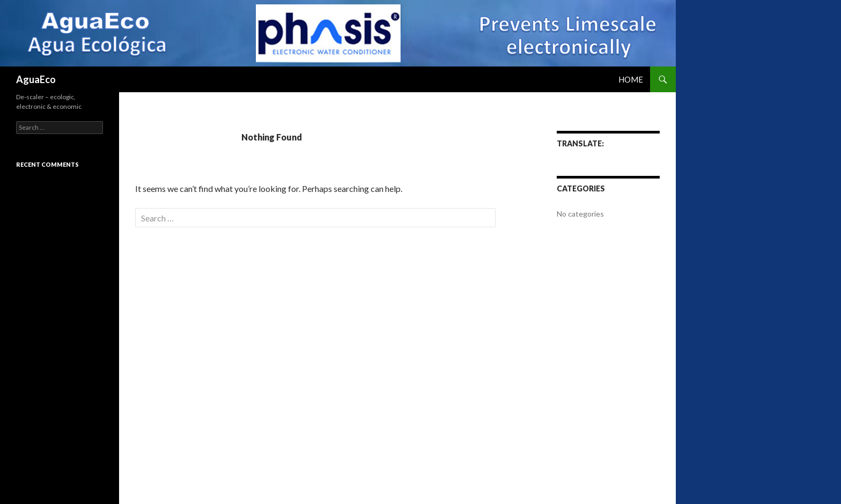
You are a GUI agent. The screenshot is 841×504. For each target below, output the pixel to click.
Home (631, 79)
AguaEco (36, 79)
